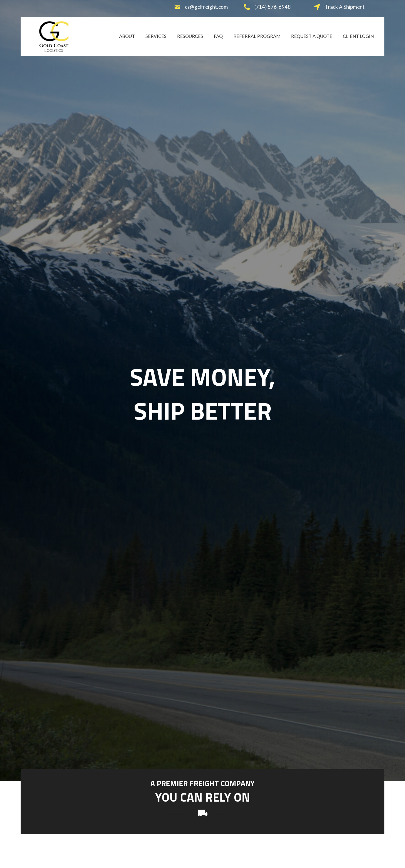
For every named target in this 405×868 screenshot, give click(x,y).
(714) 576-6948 (273, 7)
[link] (127, 36)
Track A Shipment (345, 7)
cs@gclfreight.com (206, 7)
